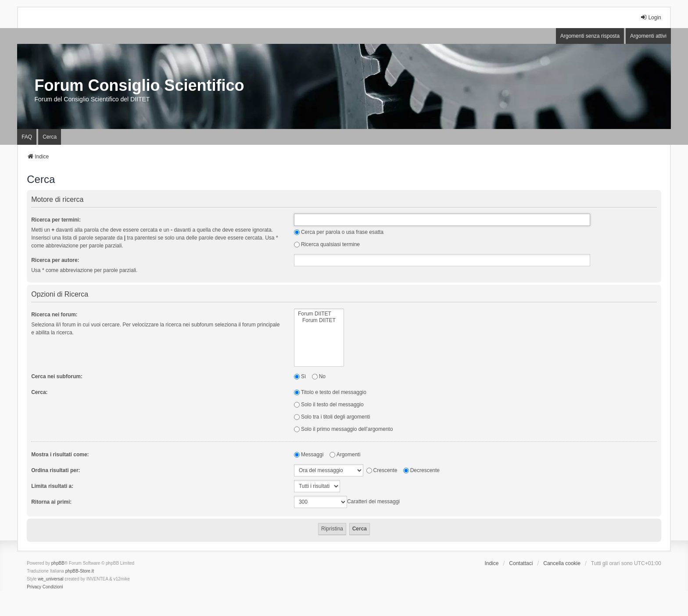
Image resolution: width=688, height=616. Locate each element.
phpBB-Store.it (80, 571)
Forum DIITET (319, 314)
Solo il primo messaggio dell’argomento (343, 429)
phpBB (58, 563)
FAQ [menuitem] (27, 137)
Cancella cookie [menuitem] (562, 563)
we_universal (50, 579)
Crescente (382, 470)
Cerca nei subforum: (57, 376)
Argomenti (345, 455)
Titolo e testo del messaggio (330, 392)
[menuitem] (34, 587)
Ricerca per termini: (56, 220)
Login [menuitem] (650, 17)
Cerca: (39, 392)
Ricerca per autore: (55, 260)
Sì (300, 376)
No (319, 376)
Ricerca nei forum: (54, 315)
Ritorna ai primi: (51, 502)
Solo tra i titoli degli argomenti (332, 417)
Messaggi (309, 455)
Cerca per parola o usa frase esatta (339, 232)
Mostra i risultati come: (60, 455)
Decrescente (421, 470)
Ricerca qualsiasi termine (327, 244)
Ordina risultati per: (56, 470)
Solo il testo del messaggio (329, 405)
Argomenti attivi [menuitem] (648, 36)
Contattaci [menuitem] (521, 563)
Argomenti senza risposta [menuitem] (590, 36)
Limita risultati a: (52, 486)
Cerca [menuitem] (50, 137)
